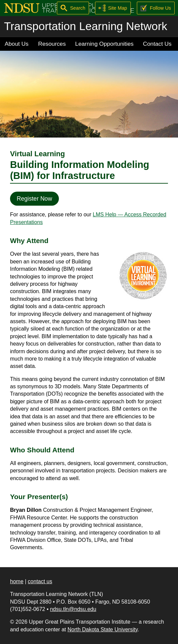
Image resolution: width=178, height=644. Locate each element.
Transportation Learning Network (86, 26)
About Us (17, 44)
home (17, 581)
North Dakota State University (103, 629)
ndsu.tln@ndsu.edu (73, 609)
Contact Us (157, 44)
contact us (40, 581)
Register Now (34, 199)
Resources (52, 44)
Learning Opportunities (105, 44)
